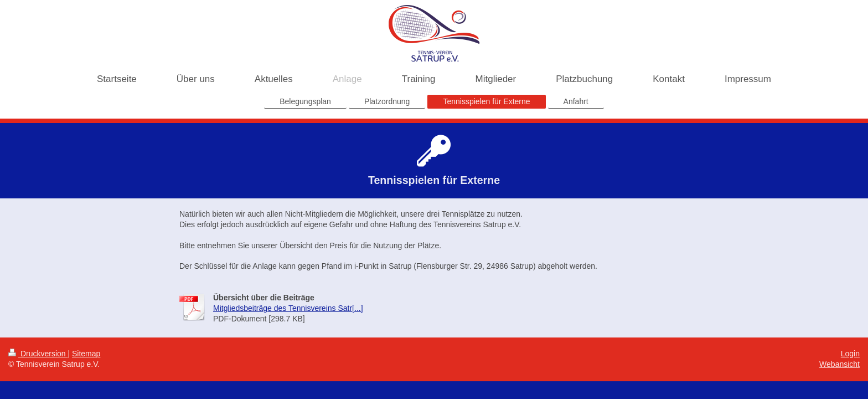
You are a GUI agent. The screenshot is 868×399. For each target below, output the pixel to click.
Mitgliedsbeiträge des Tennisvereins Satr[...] (288, 308)
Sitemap (86, 354)
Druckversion (38, 354)
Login (850, 354)
